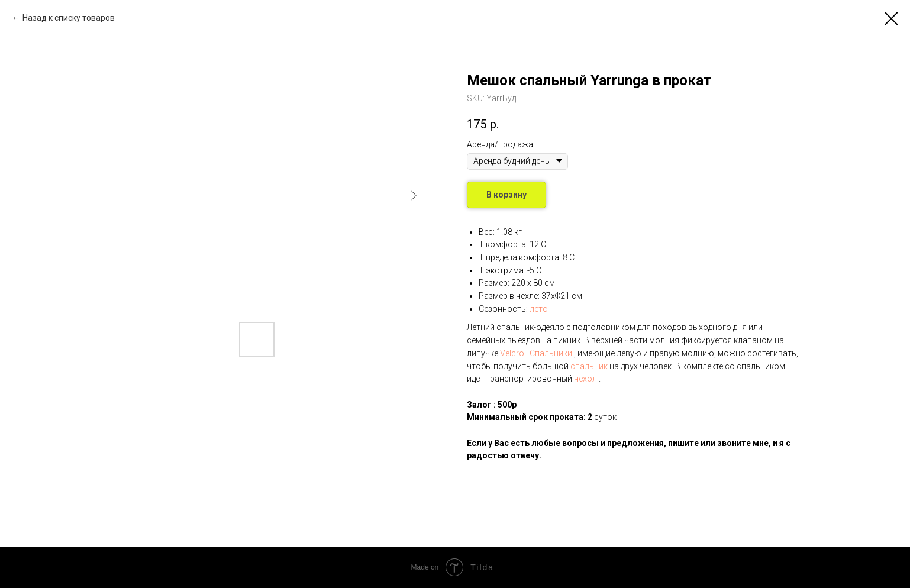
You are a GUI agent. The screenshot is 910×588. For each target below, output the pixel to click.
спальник (589, 366)
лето (539, 309)
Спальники (551, 353)
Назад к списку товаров (69, 18)
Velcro (512, 353)
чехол (585, 379)
